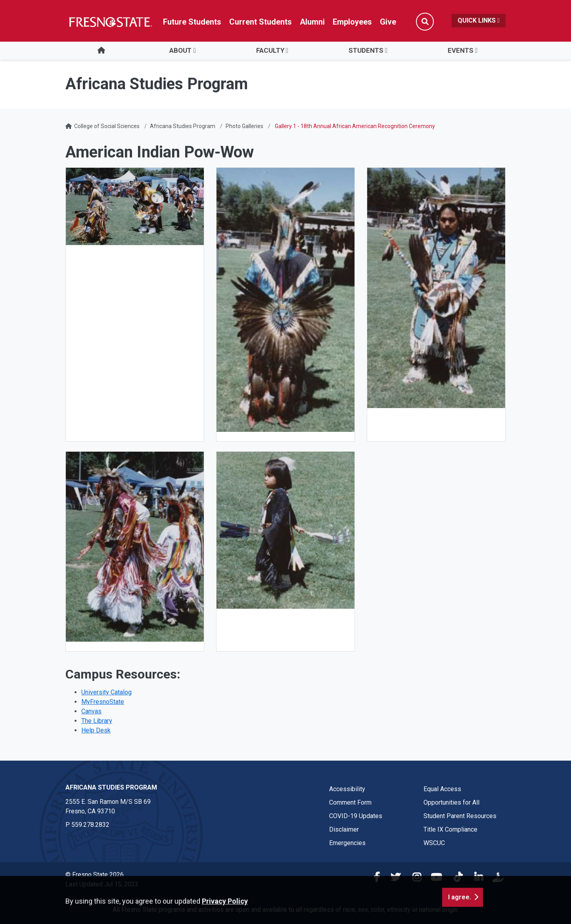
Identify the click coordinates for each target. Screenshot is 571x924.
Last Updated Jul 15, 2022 (102, 884)
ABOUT (180, 50)
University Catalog (106, 692)
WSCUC (434, 843)
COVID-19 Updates (356, 816)
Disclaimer (344, 829)
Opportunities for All (451, 802)
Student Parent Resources (460, 816)
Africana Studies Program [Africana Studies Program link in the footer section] (111, 787)
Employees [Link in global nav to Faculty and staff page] (352, 22)
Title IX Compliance (450, 829)
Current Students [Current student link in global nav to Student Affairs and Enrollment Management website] (261, 22)
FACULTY (270, 50)
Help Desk (96, 730)
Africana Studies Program (183, 126)
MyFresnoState (103, 702)
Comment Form (350, 802)
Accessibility (347, 789)
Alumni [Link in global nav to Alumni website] (312, 22)
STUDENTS (366, 50)
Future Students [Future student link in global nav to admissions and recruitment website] (192, 22)
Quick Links (479, 20)
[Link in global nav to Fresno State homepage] (110, 22)
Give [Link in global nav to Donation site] (388, 22)
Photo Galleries (244, 126)
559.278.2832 (90, 825)
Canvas (91, 711)
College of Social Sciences (107, 126)
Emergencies (347, 843)
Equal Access (442, 789)
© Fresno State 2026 (95, 875)
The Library (97, 721)
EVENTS (461, 50)
